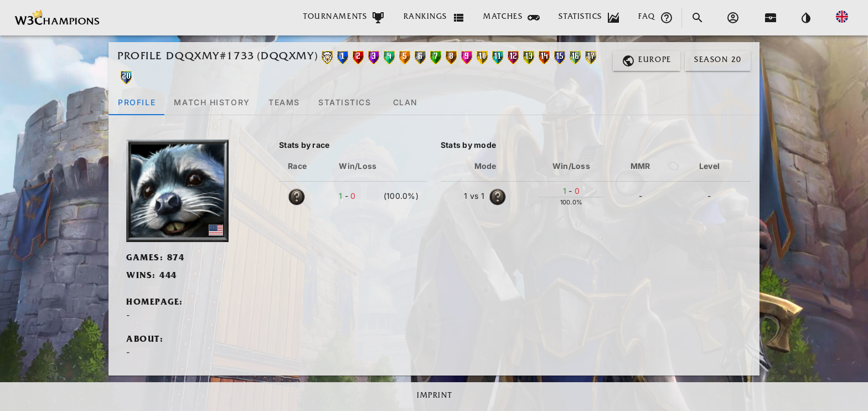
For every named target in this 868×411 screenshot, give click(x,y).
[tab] (136, 102)
